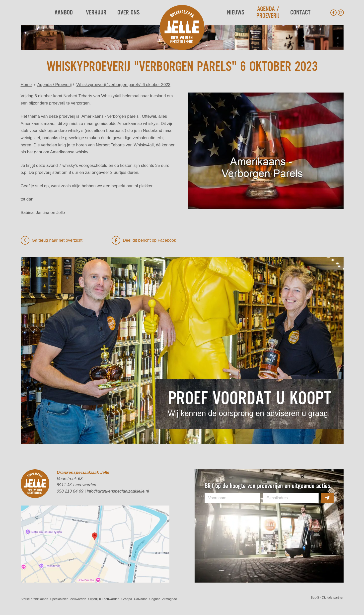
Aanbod (64, 13)
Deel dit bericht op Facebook (144, 240)
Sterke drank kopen (35, 599)
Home (26, 85)
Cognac (155, 599)
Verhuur (96, 13)
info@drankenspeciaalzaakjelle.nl (118, 491)
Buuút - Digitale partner (327, 597)
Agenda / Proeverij (268, 12)
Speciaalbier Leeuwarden (68, 599)
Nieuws (236, 13)
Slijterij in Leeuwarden (104, 599)
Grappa (127, 599)
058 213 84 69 (70, 491)
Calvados (141, 599)
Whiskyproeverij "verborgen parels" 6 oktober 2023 (123, 85)
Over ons (128, 13)
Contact (300, 13)
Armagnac (169, 599)
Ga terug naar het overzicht (52, 240)
